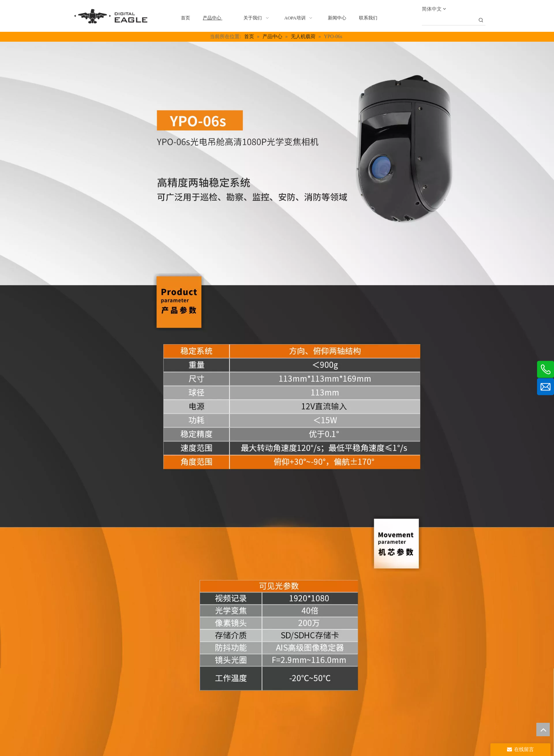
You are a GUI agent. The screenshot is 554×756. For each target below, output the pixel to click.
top (543, 730)
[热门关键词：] (481, 20)
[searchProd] (449, 20)
